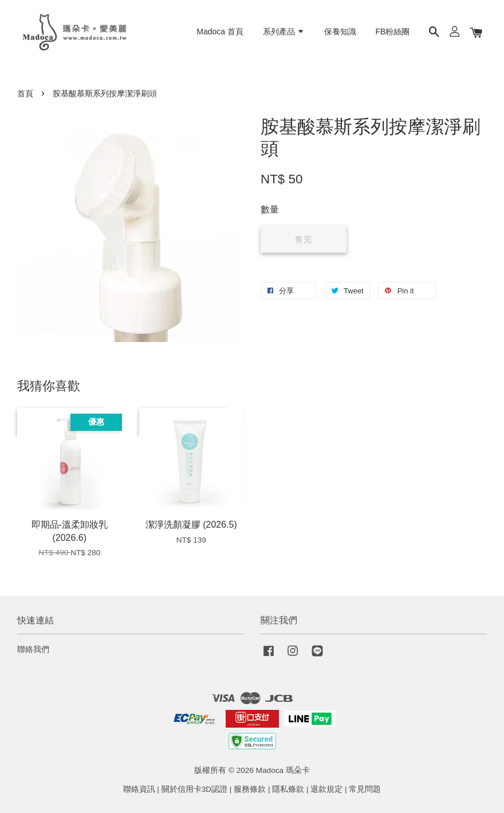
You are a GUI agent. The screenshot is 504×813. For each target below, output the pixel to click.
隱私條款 (288, 789)
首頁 (25, 94)
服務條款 (250, 789)
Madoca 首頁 (220, 32)
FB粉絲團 (393, 32)
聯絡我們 (33, 649)
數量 (270, 209)
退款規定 (326, 789)
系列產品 (284, 32)
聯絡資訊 (139, 789)
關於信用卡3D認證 (194, 789)
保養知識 (340, 32)
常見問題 (365, 789)
